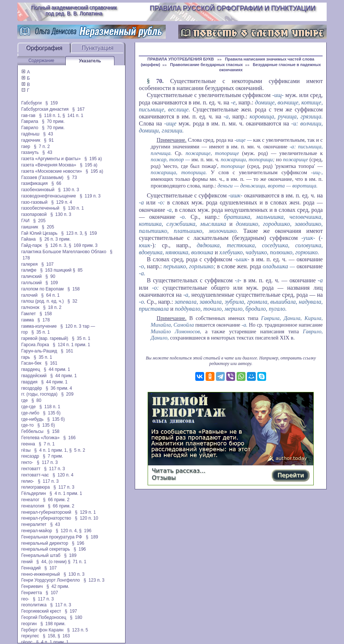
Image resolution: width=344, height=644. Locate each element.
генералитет (34, 524)
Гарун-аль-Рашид (39, 351)
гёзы (26, 450)
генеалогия (33, 506)
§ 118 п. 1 (50, 407)
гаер (26, 147)
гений (27, 562)
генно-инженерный (41, 574)
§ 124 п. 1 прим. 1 (71, 345)
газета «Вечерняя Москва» (49, 165)
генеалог (30, 500)
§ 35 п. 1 (41, 332)
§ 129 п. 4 (62, 202)
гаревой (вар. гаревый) (45, 338)
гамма (28, 320)
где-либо (30, 413)
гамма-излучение (39, 326)
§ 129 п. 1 (85, 512)
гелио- (28, 481)
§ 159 (51, 103)
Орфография (44, 48)
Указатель (90, 61)
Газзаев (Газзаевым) (42, 178)
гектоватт (31, 469)
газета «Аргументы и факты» (51, 159)
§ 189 (92, 537)
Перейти (290, 475)
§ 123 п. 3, (72, 233)
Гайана (29, 239)
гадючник (31, 140)
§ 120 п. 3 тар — (78, 326)
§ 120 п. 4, (67, 531)
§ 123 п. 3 (94, 580)
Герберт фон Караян (42, 630)
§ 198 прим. (53, 624)
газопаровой (34, 214)
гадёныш (30, 134)
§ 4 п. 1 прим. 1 (66, 493)
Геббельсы (32, 431)
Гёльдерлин (34, 493)
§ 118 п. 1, (50, 116)
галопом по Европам (43, 289)
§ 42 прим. (58, 586)
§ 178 (44, 320)
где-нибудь (32, 419)
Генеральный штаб (41, 555)
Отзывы (164, 478)
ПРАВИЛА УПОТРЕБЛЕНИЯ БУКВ (181, 59)
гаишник (30, 227)
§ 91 (49, 140)
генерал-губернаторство (46, 518)
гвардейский (34, 376)
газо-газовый (35, 202)
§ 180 (76, 617)
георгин (29, 624)
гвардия (30, 382)
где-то (28, 425)
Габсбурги (32, 103)
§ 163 (64, 636)
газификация (35, 183)
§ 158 (74, 289)
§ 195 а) (93, 159)
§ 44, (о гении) (51, 562)
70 (159, 81)
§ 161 (67, 351)
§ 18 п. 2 (52, 307)
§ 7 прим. (53, 456)
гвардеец (31, 369)
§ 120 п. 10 (87, 518)
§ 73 (72, 178)
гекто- (27, 462)
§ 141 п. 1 (73, 116)
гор (25, 332)
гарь (26, 357)
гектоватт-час (35, 475)
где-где (29, 407)
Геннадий (31, 568)
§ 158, (50, 636)
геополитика (34, 605)
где (25, 400)
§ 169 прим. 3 (83, 245)
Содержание (41, 61)
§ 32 (73, 301)
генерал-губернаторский (46, 512)
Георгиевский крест (41, 611)
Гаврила (30, 121)
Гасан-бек (31, 363)
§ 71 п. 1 (77, 562)
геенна (28, 444)
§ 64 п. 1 (51, 295)
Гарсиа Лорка (35, 345)
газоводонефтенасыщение (49, 196)
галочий (30, 295)
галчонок (30, 307)
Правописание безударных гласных (207, 65)
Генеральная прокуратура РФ (52, 537)
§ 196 (85, 531)
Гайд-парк (32, 245)
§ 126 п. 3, (56, 245)
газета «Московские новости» (52, 171)
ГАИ (25, 221)
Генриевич (32, 586)
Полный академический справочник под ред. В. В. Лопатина (74, 10)
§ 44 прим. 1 (57, 369)
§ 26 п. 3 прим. (55, 239)
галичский (32, 276)
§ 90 (50, 276)
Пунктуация (98, 48)
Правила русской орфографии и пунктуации (232, 8)
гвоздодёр (32, 388)
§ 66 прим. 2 (56, 500)
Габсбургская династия (45, 109)
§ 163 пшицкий (56, 270)
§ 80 (36, 400)
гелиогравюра (36, 487)
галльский (32, 283)
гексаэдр (30, 456)
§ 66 (56, 183)
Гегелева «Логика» (41, 438)
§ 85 (78, 270)
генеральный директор (45, 543)
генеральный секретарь (46, 549)
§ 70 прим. (53, 121)
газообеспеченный (40, 208)
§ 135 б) (52, 413)
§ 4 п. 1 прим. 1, (51, 450)
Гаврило (30, 128)
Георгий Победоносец (44, 617)
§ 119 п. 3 (90, 196)
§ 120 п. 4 (63, 475)
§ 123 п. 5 (78, 630)
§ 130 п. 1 (74, 208)
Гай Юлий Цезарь (39, 233)
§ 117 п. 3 (47, 462)
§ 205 (39, 221)
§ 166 (69, 438)
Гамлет (29, 314)
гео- (25, 599)
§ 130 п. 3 (69, 190)
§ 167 (78, 109)
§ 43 (48, 134)
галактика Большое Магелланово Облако (64, 252)
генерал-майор (37, 531)
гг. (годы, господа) (39, 394)
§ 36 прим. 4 (59, 388)
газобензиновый (38, 190)
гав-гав (28, 116)
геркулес (30, 636)
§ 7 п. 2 (42, 147)
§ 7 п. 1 (47, 444)
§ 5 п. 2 (77, 450)
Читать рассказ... (178, 471)
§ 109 (51, 283)
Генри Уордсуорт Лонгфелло (51, 580)
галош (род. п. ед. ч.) (43, 301)
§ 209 (67, 394)
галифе (29, 270)
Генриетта (32, 593)
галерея (30, 264)
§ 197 (71, 611)
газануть (30, 152)
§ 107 (47, 264)
